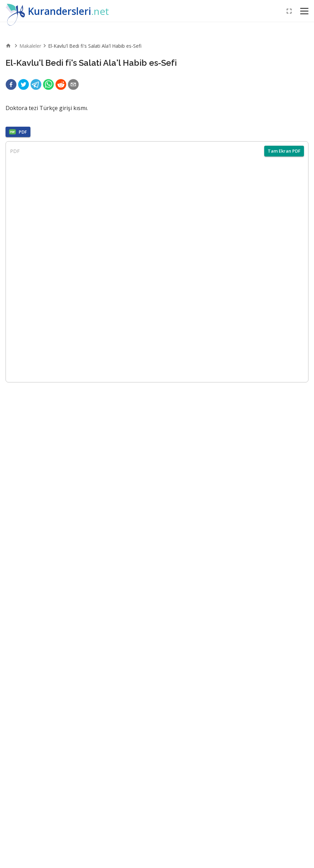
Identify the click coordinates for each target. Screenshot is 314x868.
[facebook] (11, 84)
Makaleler (30, 46)
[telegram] (36, 84)
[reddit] (61, 84)
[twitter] (24, 84)
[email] (73, 84)
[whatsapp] (48, 84)
